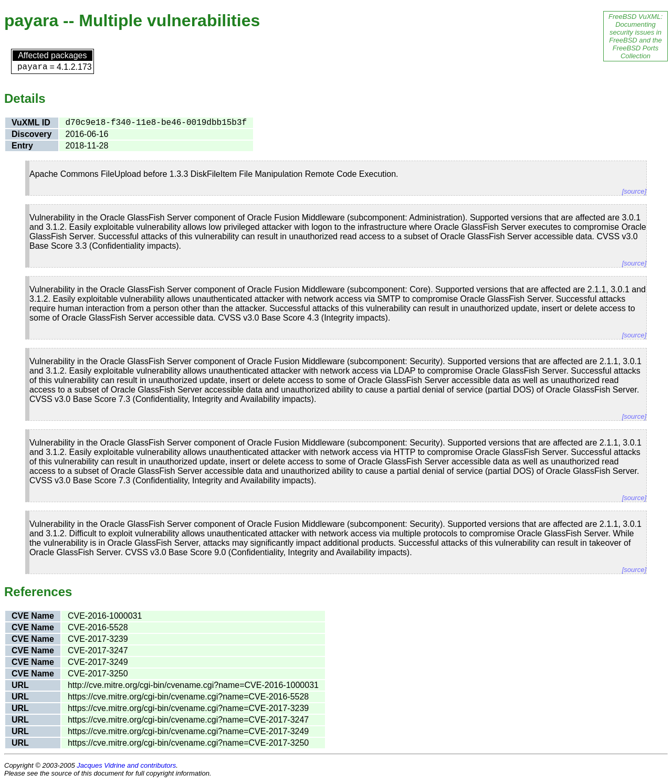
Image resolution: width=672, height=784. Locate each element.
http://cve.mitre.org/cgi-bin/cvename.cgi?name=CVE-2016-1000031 (193, 685)
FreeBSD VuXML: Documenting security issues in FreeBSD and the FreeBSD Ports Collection (636, 36)
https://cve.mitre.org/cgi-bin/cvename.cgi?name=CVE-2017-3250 (188, 743)
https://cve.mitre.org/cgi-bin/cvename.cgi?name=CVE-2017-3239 (188, 708)
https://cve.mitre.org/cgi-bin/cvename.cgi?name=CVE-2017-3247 (188, 720)
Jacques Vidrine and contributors (126, 765)
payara (33, 67)
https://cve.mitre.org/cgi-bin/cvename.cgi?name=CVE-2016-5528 (188, 697)
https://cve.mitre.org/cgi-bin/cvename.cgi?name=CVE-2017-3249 (188, 731)
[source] (634, 191)
